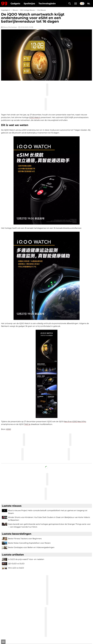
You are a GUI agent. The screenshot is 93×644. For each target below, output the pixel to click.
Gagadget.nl (6, 10)
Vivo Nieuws (41, 10)
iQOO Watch (35, 117)
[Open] (3, 642)
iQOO (9, 429)
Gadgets (15, 4)
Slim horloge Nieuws (27, 10)
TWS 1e (27, 424)
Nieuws (15, 10)
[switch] (82, 4)
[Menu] (76, 4)
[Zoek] (70, 4)
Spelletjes (29, 4)
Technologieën (47, 4)
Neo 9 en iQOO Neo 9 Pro (75, 422)
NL (89, 4)
